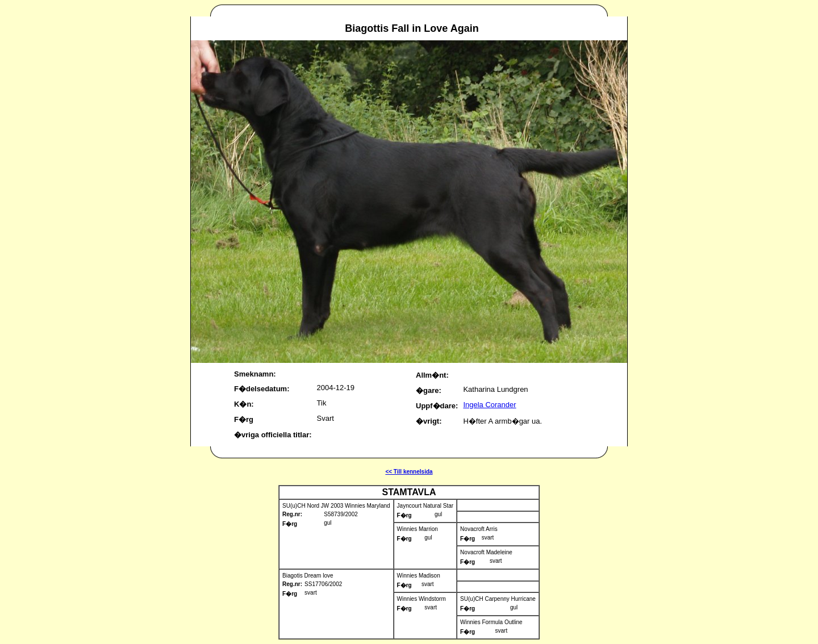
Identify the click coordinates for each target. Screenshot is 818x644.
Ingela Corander (489, 405)
